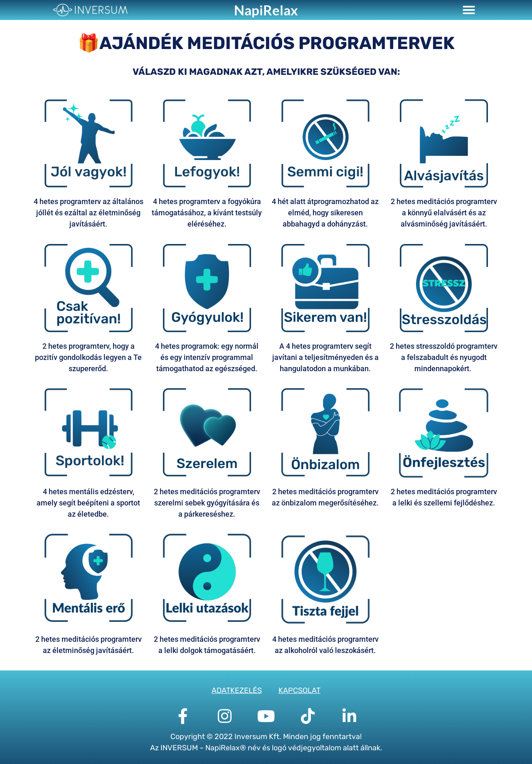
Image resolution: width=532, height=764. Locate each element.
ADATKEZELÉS (237, 690)
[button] (469, 10)
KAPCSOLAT (299, 690)
